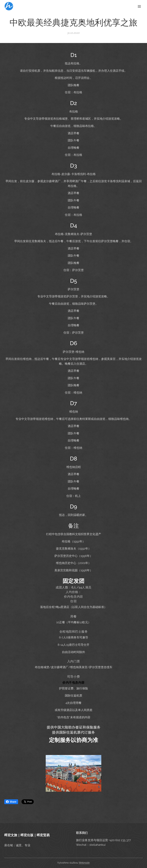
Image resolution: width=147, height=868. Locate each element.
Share (11, 802)
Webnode (84, 863)
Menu (139, 6)
